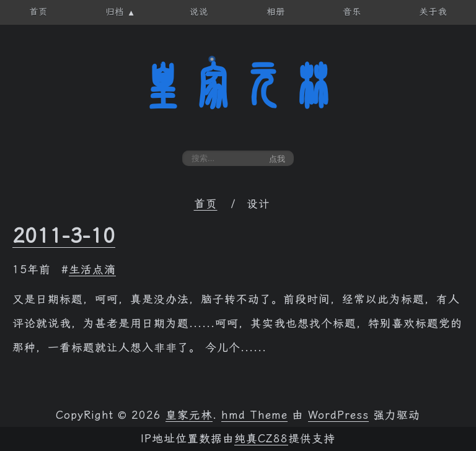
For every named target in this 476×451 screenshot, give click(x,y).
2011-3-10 (64, 235)
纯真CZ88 (261, 439)
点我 (277, 159)
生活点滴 (92, 269)
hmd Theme (254, 415)
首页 (206, 204)
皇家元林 (238, 86)
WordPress (338, 415)
